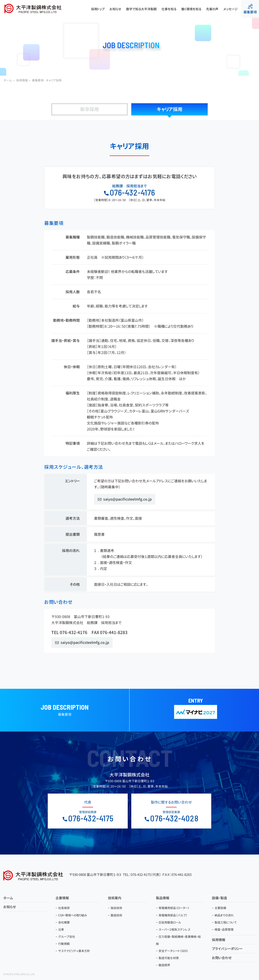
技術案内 (115, 898)
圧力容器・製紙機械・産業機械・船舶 (178, 940)
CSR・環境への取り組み (73, 915)
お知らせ (115, 9)
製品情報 (163, 898)
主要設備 (220, 908)
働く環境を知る (191, 9)
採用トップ (98, 9)
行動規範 (64, 944)
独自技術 (116, 908)
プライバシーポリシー (227, 949)
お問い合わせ (222, 958)
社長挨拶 (64, 908)
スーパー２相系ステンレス (174, 929)
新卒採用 (90, 109)
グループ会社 (67, 937)
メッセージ (230, 9)
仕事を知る (169, 9)
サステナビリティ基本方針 (74, 951)
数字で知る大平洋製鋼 (141, 9)
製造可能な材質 (169, 958)
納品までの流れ (224, 915)
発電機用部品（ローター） (174, 908)
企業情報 (62, 898)
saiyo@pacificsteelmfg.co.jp (128, 499)
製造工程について (226, 922)
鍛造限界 (164, 965)
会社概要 (64, 922)
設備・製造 (219, 898)
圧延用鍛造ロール (170, 922)
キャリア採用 (170, 109)
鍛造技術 (116, 915)
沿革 (61, 929)
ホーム (8, 898)
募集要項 (250, 9)
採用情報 (219, 940)
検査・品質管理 (224, 929)
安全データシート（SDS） (173, 951)
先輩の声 (212, 9)
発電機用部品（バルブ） (173, 915)
